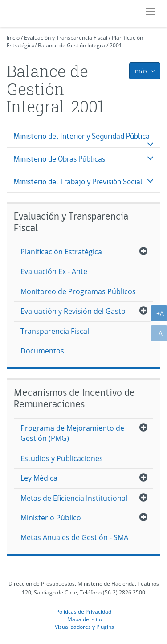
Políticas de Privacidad (84, 611)
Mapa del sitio (85, 619)
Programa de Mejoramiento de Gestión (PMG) (72, 433)
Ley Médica (39, 478)
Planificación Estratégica (61, 252)
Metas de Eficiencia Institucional (74, 498)
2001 (116, 45)
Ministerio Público (51, 518)
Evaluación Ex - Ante (54, 271)
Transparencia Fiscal (55, 331)
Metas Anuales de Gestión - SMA (74, 537)
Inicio (13, 38)
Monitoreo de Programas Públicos (78, 291)
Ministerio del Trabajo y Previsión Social (78, 181)
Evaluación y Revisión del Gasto (73, 311)
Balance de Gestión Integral (72, 45)
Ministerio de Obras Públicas (59, 159)
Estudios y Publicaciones (62, 458)
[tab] (83, 136)
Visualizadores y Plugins (84, 627)
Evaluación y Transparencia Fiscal (66, 38)
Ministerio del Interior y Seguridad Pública (81, 136)
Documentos (42, 351)
